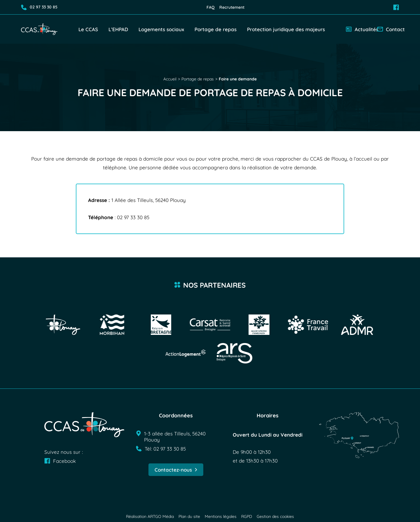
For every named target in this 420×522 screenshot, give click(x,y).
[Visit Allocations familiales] (259, 325)
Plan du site (189, 516)
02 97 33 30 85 (39, 7)
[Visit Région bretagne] (161, 325)
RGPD (247, 516)
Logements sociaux (161, 29)
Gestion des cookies (275, 516)
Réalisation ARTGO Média (150, 516)
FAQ (211, 7)
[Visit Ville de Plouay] (63, 325)
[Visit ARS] (235, 353)
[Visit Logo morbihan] (112, 325)
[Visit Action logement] (185, 353)
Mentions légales (221, 516)
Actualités (359, 29)
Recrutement (232, 7)
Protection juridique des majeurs (286, 29)
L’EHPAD (118, 29)
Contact (388, 29)
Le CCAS (88, 29)
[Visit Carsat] (210, 325)
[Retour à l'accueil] (39, 29)
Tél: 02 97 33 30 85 (161, 449)
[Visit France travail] (308, 325)
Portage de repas (216, 29)
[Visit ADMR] (357, 325)
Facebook (60, 461)
